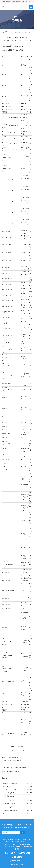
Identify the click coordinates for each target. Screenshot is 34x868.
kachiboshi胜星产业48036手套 (13, 761)
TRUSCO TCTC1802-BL (10, 783)
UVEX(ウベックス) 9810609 (11, 801)
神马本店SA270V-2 (8, 796)
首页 (20, 32)
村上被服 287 (7, 813)
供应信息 (25, 32)
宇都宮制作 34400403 (9, 804)
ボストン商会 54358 (9, 793)
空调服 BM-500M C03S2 (10, 810)
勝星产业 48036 (13, 758)
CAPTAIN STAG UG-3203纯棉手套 (14, 767)
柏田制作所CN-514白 (10, 772)
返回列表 (29, 41)
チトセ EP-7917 (8, 787)
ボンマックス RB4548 (9, 790)
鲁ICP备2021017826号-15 (17, 861)
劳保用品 (30, 32)
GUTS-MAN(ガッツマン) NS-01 (12, 807)
